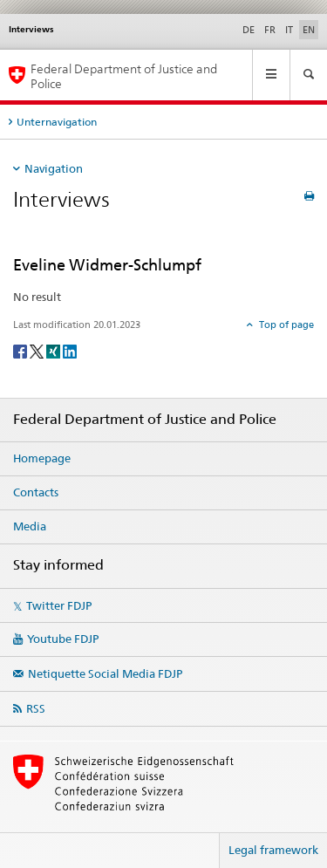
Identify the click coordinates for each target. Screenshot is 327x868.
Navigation (54, 168)
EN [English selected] (309, 30)
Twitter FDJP (59, 605)
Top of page (285, 325)
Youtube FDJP (63, 639)
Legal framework (273, 850)
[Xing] (54, 350)
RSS (36, 708)
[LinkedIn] (70, 350)
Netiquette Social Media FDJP (105, 673)
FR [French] (270, 30)
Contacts (36, 492)
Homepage (42, 458)
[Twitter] (38, 350)
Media (30, 526)
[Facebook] (21, 350)
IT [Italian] (289, 30)
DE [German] (249, 30)
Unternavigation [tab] (57, 122)
